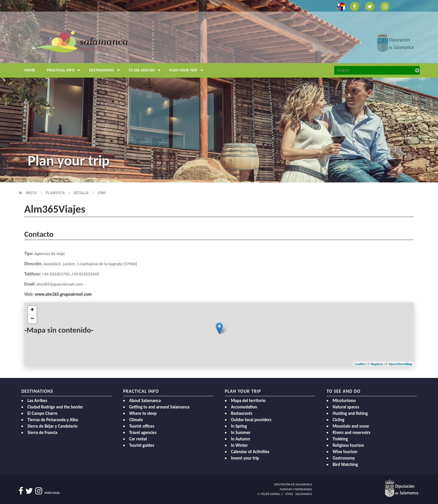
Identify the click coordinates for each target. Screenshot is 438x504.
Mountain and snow (351, 426)
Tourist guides (142, 445)
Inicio (31, 193)
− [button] (32, 319)
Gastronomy (344, 458)
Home (30, 70)
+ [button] (32, 310)
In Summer (241, 433)
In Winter (240, 445)
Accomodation (244, 407)
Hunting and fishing (350, 413)
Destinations (106, 70)
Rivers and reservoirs (352, 433)
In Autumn (241, 439)
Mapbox (377, 364)
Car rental (138, 439)
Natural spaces (346, 407)
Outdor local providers (251, 420)
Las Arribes (37, 401)
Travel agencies (143, 433)
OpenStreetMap (400, 364)
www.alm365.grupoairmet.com (63, 294)
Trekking (340, 439)
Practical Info (65, 70)
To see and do (146, 70)
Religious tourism (348, 445)
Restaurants (242, 413)
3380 (101, 193)
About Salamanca (145, 401)
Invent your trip (245, 458)
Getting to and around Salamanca (159, 407)
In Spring (239, 426)
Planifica (55, 193)
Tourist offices (142, 426)
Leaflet (360, 364)
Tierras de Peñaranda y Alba (53, 420)
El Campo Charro (43, 413)
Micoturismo (344, 401)
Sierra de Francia (43, 433)
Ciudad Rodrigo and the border (56, 407)
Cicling (339, 420)
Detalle (81, 193)
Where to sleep (143, 413)
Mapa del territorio (248, 401)
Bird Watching (345, 464)
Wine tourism (345, 452)
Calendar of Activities (250, 452)
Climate (136, 420)
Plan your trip (188, 70)
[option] (219, 91)
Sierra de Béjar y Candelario (53, 426)
